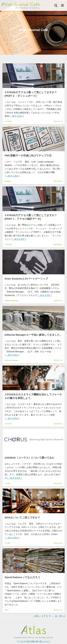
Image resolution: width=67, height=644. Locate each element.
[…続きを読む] (17, 116)
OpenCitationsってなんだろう (22, 577)
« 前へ (37, 616)
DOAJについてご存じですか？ (22, 518)
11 (56, 616)
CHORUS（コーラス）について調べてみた (30, 458)
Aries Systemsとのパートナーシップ (26, 279)
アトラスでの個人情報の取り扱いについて (34, 641)
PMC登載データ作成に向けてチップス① (28, 156)
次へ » (62, 616)
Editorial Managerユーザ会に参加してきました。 (33, 335)
